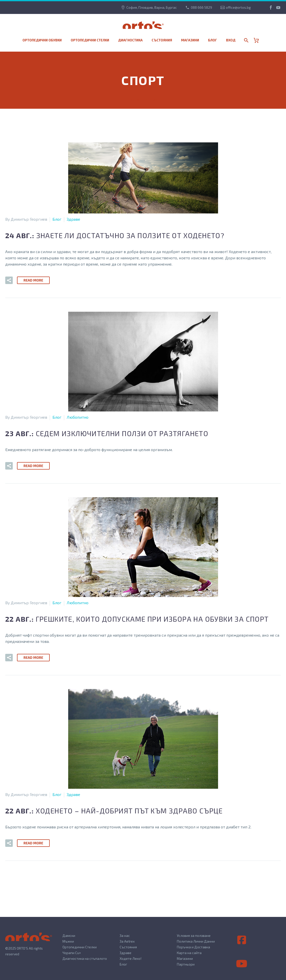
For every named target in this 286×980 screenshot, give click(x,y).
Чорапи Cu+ (72, 953)
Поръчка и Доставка (193, 947)
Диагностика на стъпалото (85, 958)
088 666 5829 (201, 7)
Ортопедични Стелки (80, 947)
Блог (213, 40)
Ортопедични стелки (90, 40)
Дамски (69, 935)
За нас (125, 935)
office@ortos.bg (238, 7)
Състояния (162, 40)
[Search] (246, 40)
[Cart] (258, 40)
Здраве (73, 219)
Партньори (186, 964)
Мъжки (68, 941)
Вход (231, 40)
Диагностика (130, 40)
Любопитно (78, 417)
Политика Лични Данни (196, 941)
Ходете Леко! (131, 958)
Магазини (185, 958)
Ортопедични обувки (42, 40)
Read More (33, 280)
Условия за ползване (194, 935)
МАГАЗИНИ (190, 40)
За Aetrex (127, 941)
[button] (9, 280)
